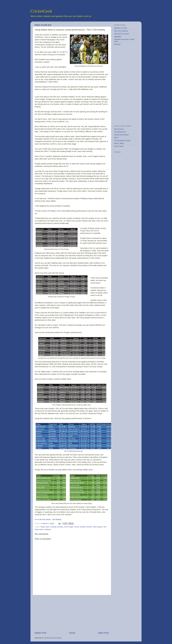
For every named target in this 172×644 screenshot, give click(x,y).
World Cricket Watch (121, 135)
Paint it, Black (119, 143)
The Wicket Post (120, 132)
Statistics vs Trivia (120, 28)
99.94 (116, 138)
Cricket (77, 527)
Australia (53, 527)
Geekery (83, 527)
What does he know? (122, 34)
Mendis (89, 527)
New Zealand (98, 527)
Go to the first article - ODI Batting (48, 519)
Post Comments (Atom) (53, 638)
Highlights (118, 37)
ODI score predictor (121, 31)
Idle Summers (119, 129)
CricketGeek (41, 11)
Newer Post (40, 633)
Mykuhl (45, 523)
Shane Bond (39, 529)
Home (72, 633)
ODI (105, 527)
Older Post (103, 633)
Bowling (60, 527)
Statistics (48, 529)
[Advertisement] (72, 613)
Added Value (45, 527)
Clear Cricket (119, 146)
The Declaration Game (122, 140)
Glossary (117, 44)
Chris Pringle (69, 527)
